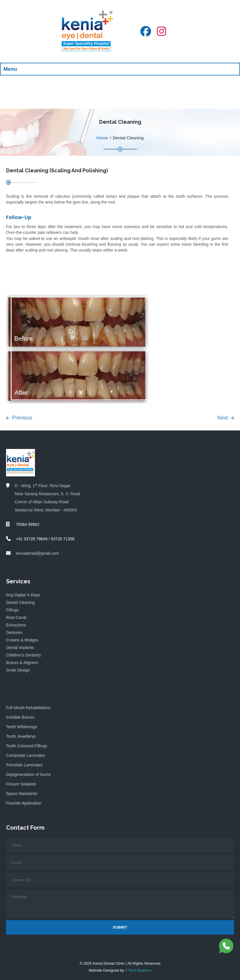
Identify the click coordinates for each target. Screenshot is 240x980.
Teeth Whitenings (22, 727)
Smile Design (18, 670)
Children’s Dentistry (24, 655)
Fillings (12, 610)
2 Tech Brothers (138, 970)
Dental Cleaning (21, 602)
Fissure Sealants (21, 784)
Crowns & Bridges (22, 640)
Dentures (14, 633)
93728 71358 (63, 539)
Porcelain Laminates (24, 765)
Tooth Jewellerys (21, 736)
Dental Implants (20, 648)
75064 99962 (27, 524)
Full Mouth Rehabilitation (28, 708)
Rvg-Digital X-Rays (23, 595)
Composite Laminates (26, 755)
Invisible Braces (20, 717)
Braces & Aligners (22, 663)
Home (102, 138)
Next (226, 418)
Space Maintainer (22, 794)
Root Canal (16, 617)
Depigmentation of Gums (28, 774)
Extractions (16, 625)
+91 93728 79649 (32, 539)
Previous (19, 418)
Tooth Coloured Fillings (27, 746)
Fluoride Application (24, 803)
